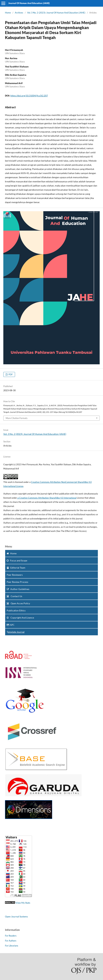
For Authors (11, 941)
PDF (10, 374)
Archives (19, 13)
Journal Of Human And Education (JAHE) (29, 3)
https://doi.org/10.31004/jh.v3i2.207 (29, 96)
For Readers (11, 936)
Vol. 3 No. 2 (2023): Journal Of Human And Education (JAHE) (56, 13)
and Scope (17, 560)
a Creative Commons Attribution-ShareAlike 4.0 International (47, 498)
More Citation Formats (17, 418)
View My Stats (23, 903)
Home (8, 13)
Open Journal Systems (16, 916)
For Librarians (12, 946)
